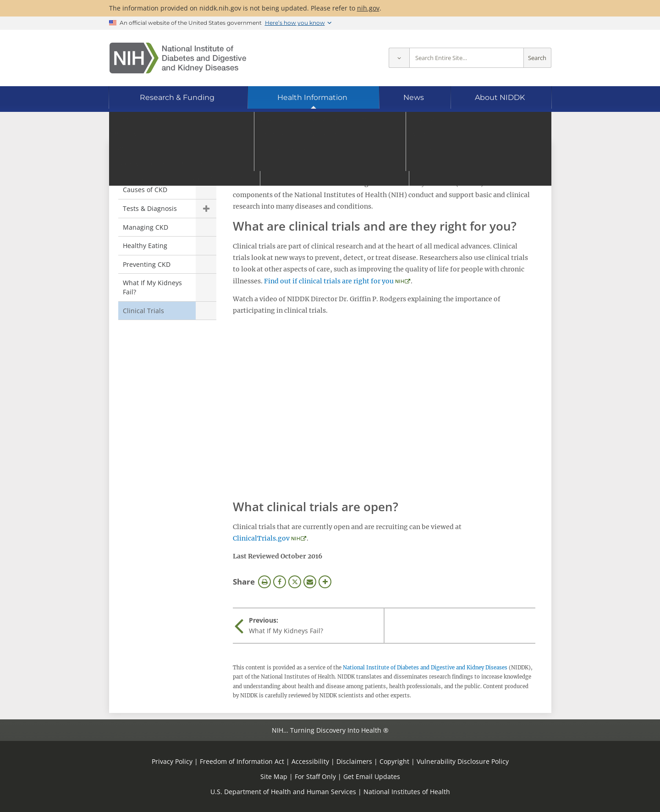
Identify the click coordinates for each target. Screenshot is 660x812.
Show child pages (206, 209)
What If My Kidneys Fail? (152, 287)
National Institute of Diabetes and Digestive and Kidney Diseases (425, 668)
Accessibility (310, 761)
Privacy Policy (172, 761)
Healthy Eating (145, 246)
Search (537, 58)
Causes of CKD (145, 190)
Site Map (274, 776)
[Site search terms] (467, 58)
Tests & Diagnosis (150, 208)
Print (264, 582)
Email (310, 582)
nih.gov (368, 8)
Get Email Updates (372, 776)
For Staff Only (315, 776)
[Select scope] (399, 58)
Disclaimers (354, 761)
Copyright (394, 761)
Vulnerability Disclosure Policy (463, 761)
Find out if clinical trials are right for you (329, 281)
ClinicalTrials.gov (261, 538)
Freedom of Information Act (242, 761)
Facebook (280, 582)
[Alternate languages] (520, 126)
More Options (325, 582)
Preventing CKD (147, 264)
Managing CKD (146, 227)
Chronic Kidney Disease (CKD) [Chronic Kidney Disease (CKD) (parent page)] (154, 165)
